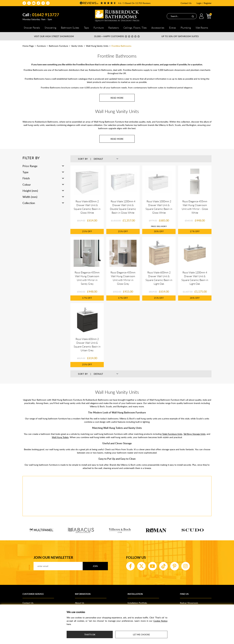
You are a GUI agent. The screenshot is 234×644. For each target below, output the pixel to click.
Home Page (28, 46)
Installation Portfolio (137, 603)
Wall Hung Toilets (60, 437)
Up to (180, 36)
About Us (80, 603)
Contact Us (186, 3)
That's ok (90, 634)
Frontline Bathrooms (121, 46)
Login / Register (204, 3)
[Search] (193, 16)
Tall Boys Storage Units (194, 434)
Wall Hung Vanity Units (97, 46)
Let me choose (141, 634)
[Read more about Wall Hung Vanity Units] (117, 139)
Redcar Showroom (189, 603)
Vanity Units (77, 46)
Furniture (41, 46)
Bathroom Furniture (58, 46)
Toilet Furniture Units (172, 434)
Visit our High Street (54, 36)
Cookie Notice (160, 621)
